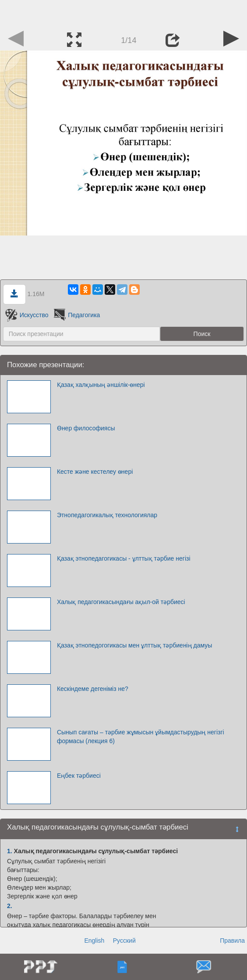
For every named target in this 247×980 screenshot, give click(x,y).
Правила (232, 941)
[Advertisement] (123, 13)
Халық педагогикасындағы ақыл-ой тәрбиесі (121, 602)
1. (10, 851)
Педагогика (76, 315)
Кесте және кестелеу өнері (95, 472)
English (94, 941)
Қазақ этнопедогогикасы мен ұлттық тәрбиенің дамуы (135, 645)
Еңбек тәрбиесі (79, 776)
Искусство (27, 315)
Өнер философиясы (86, 428)
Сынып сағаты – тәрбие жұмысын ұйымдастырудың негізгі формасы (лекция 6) (141, 737)
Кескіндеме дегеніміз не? (93, 689)
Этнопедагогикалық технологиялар (107, 515)
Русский (124, 941)
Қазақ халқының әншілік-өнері (101, 385)
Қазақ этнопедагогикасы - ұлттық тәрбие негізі (124, 558)
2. (10, 906)
